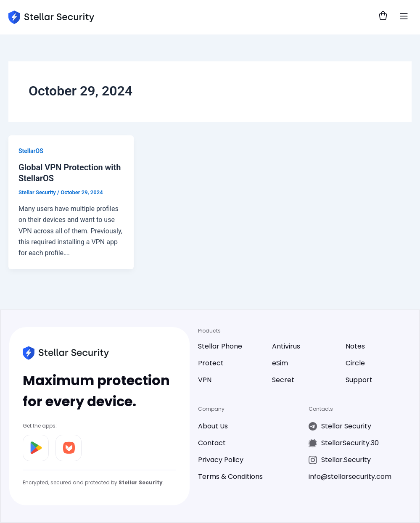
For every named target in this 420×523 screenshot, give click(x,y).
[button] (404, 17)
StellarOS (31, 151)
